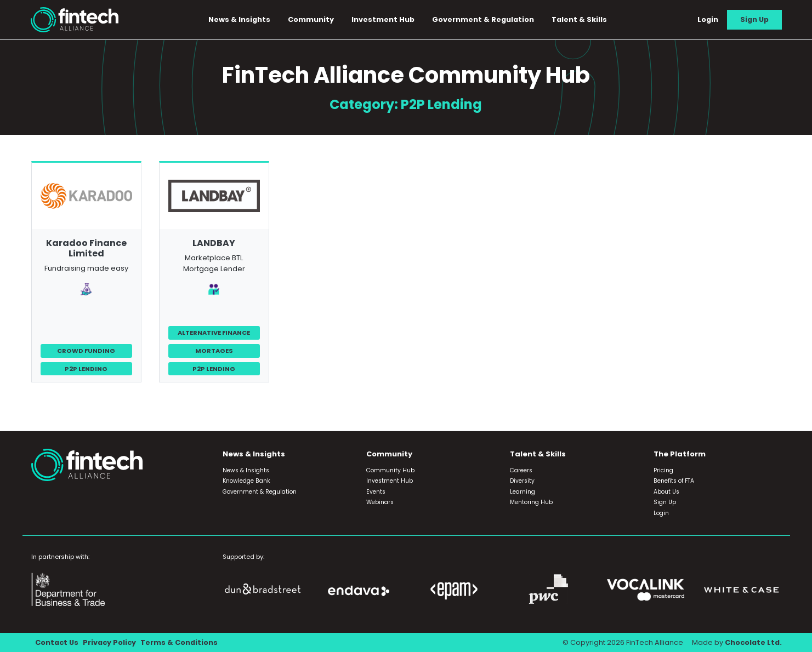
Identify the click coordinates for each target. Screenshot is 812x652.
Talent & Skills (579, 19)
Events (376, 492)
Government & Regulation (483, 19)
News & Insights (239, 19)
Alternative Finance (214, 333)
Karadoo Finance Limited (86, 248)
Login (708, 19)
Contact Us (57, 642)
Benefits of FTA (674, 481)
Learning (523, 492)
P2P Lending (86, 369)
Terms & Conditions (179, 642)
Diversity (522, 481)
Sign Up (754, 19)
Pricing (663, 470)
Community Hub (390, 470)
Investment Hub (383, 19)
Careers (521, 470)
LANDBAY (214, 243)
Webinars (380, 502)
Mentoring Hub (531, 502)
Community (311, 19)
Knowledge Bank (246, 481)
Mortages (214, 351)
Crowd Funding (86, 351)
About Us (666, 492)
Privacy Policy (109, 642)
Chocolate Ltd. (753, 642)
